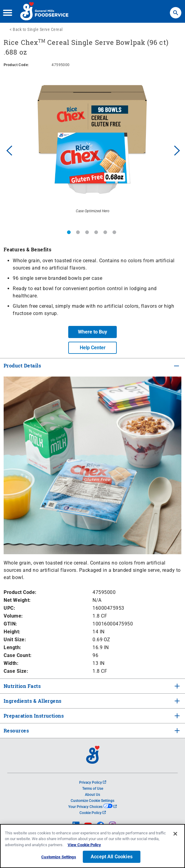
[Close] (175, 835)
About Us (92, 795)
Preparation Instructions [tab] (33, 716)
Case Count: (18, 655)
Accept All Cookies (112, 858)
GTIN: (10, 624)
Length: (13, 647)
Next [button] (177, 150)
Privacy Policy (93, 783)
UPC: (9, 608)
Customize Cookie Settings (92, 801)
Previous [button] (8, 150)
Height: (12, 632)
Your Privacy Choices (92, 807)
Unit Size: (15, 640)
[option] (92, 150)
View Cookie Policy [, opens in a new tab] (84, 846)
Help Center (93, 348)
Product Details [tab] (22, 365)
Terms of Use (93, 789)
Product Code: (20, 592)
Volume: (13, 616)
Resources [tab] (16, 731)
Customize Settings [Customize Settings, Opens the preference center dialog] (59, 858)
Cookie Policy (93, 813)
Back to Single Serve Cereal (38, 29)
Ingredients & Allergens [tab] (32, 701)
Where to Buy (92, 332)
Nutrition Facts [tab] (22, 686)
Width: (11, 663)
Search (176, 10)
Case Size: (16, 671)
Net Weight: (17, 600)
